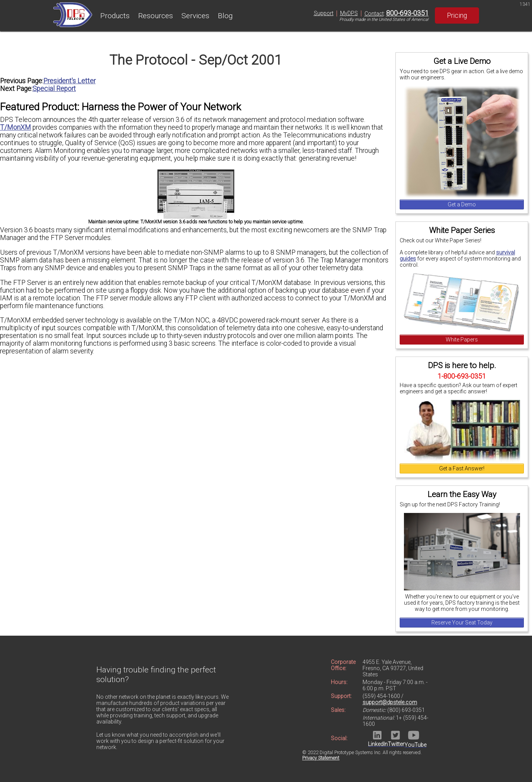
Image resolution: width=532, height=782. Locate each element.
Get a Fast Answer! (462, 468)
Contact (374, 14)
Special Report (54, 89)
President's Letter (69, 81)
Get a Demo (462, 204)
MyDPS (349, 13)
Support (324, 13)
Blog (225, 16)
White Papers (462, 340)
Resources (156, 16)
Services (195, 16)
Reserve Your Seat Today (462, 623)
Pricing (457, 15)
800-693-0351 (407, 13)
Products (115, 16)
